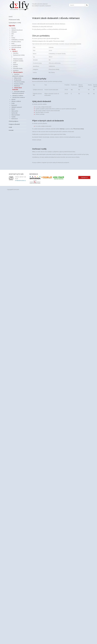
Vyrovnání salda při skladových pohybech (18, 92)
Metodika (16, 53)
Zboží (15, 63)
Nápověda (12, 26)
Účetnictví (14, 32)
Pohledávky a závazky (18, 40)
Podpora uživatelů (14, 124)
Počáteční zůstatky (18, 61)
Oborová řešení (16, 115)
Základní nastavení (17, 107)
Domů (11, 17)
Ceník (10, 127)
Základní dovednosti (17, 30)
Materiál (15, 65)
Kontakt (11, 130)
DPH (13, 34)
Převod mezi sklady (19, 82)
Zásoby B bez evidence (19, 97)
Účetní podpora (13, 121)
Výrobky (15, 67)
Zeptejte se (84, 177)
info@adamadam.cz (20, 180)
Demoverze (15, 119)
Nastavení (14, 105)
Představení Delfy (14, 20)
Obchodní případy (16, 47)
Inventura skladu (19, 84)
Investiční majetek (16, 45)
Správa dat (14, 113)
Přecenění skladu (18, 68)
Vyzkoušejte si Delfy (15, 23)
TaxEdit (13, 117)
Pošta (13, 103)
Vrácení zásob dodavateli (17, 89)
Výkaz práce (15, 111)
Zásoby (13, 49)
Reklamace (17, 86)
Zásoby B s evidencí (18, 95)
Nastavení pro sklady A (18, 56)
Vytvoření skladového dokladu (18, 75)
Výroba (13, 99)
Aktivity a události (16, 101)
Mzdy (13, 43)
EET (12, 36)
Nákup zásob (18, 78)
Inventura (16, 70)
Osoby (13, 38)
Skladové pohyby (18, 59)
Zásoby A (15, 51)
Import (13, 109)
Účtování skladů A (18, 72)
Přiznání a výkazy (16, 42)
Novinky (14, 28)
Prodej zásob (18, 80)
